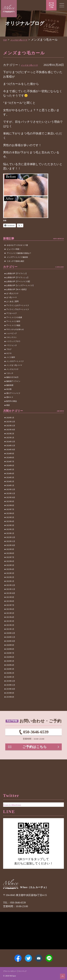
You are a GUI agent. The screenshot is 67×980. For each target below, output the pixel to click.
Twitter (26, 955)
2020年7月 (10, 662)
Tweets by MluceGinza (17, 794)
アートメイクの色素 (14, 326)
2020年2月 (10, 682)
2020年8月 (10, 658)
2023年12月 (11, 498)
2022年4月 (10, 578)
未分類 (9, 398)
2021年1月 (10, 638)
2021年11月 (11, 598)
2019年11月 (11, 694)
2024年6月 (10, 474)
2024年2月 (10, 490)
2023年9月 (10, 510)
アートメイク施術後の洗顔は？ (19, 262)
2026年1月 (10, 426)
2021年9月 (10, 606)
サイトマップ (32, 971)
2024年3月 (10, 486)
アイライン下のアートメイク (18, 318)
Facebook (12, 955)
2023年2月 (10, 538)
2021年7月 (10, 614)
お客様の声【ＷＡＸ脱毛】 (17, 298)
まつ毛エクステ (12, 302)
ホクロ (9, 362)
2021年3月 (10, 630)
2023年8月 (10, 514)
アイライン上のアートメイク (18, 314)
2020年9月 (10, 654)
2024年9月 (10, 462)
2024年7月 (10, 470)
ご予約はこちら (35, 761)
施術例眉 (10, 394)
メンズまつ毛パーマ (25, 40)
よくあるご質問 (12, 310)
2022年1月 (10, 590)
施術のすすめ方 (12, 386)
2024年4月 (10, 482)
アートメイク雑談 (13, 334)
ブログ (9, 358)
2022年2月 (10, 586)
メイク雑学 (11, 366)
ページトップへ (61, 975)
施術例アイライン (13, 390)
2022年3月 (10, 582)
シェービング (12, 342)
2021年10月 (11, 602)
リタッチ (10, 382)
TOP (6, 40)
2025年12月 (11, 430)
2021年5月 (10, 622)
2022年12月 (11, 546)
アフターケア (12, 322)
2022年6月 (10, 570)
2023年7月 (10, 518)
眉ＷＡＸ (10, 406)
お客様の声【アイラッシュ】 (18, 286)
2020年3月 (10, 678)
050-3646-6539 (36, 743)
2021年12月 (11, 594)
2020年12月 (11, 642)
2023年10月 (11, 506)
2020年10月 (11, 650)
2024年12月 (11, 450)
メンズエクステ (12, 378)
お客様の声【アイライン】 (17, 282)
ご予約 (51, 7)
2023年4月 (10, 530)
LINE (55, 955)
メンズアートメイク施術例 (17, 266)
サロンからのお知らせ (15, 338)
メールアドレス (41, 955)
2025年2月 (10, 442)
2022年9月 (10, 558)
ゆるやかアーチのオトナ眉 (17, 254)
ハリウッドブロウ (13, 350)
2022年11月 (11, 550)
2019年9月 (10, 702)
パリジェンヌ (12, 354)
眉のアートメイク (13, 402)
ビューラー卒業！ (14, 258)
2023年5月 (10, 526)
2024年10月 (11, 458)
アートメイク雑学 (13, 330)
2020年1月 (10, 686)
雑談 (8, 414)
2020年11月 (11, 646)
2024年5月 (10, 478)
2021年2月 (10, 634)
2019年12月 (11, 690)
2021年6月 (10, 618)
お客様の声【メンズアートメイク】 (20, 294)
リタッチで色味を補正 (16, 270)
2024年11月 (11, 454)
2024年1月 (10, 494)
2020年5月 (10, 670)
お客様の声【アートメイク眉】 (19, 290)
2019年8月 (10, 706)
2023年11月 (11, 502)
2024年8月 (10, 466)
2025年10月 (11, 438)
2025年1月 (10, 446)
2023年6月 (10, 522)
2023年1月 (10, 542)
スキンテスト (12, 346)
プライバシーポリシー (13, 971)
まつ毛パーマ (12, 306)
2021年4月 (10, 626)
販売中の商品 (12, 410)
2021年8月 (10, 610)
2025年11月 (11, 434)
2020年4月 (10, 674)
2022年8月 (10, 562)
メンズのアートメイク (15, 370)
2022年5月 (10, 574)
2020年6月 (10, 666)
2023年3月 (10, 534)
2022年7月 (10, 566)
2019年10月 (11, 698)
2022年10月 (11, 554)
